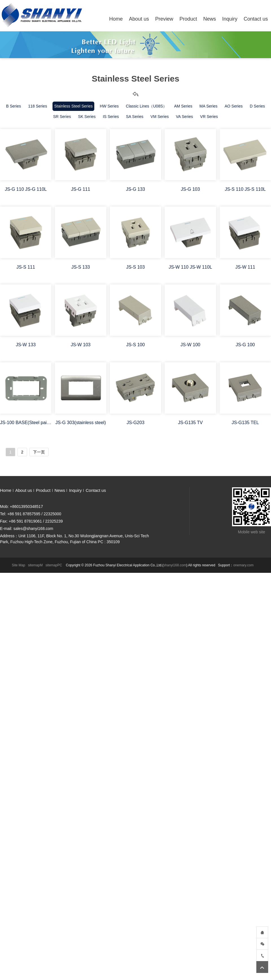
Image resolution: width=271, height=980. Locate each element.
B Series (13, 106)
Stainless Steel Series (73, 106)
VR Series (209, 117)
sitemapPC (54, 565)
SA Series (135, 117)
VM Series (160, 117)
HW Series (109, 106)
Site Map (18, 565)
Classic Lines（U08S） (147, 106)
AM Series (183, 106)
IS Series (111, 117)
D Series (257, 106)
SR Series (62, 117)
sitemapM (35, 565)
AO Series (234, 106)
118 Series (38, 106)
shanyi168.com (175, 565)
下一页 (39, 452)
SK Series (87, 117)
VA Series (184, 117)
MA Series (209, 106)
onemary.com (243, 565)
